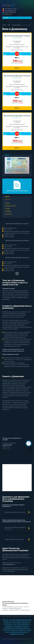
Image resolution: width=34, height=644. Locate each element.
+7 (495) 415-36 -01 (25, 610)
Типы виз (7, 203)
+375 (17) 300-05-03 (10, 12)
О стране (7, 208)
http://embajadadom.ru (9, 564)
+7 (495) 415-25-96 (14, 610)
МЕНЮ (6, 18)
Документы (8, 211)
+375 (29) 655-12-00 (10, 9)
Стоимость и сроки (10, 206)
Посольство (8, 214)
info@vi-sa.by (8, 14)
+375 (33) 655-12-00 (10, 11)
